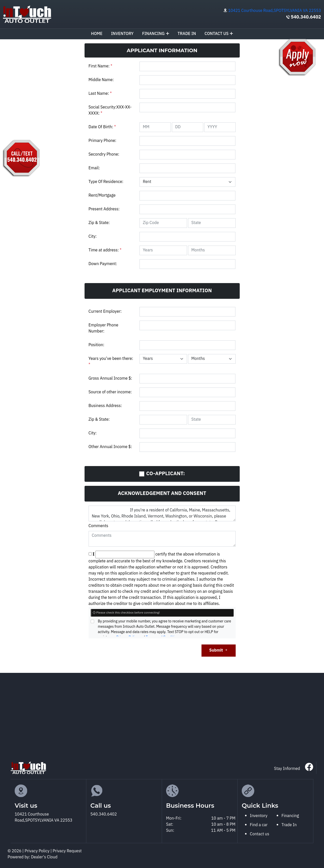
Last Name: (100, 94)
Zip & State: (99, 223)
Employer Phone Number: (104, 328)
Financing (155, 34)
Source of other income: (110, 392)
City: (93, 237)
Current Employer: (105, 312)
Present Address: (104, 209)
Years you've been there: (111, 362)
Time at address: (105, 250)
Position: (96, 345)
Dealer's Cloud (44, 857)
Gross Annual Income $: (110, 378)
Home (97, 34)
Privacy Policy (37, 851)
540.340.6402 (306, 17)
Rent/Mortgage (102, 196)
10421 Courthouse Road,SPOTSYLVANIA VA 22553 (275, 11)
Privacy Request (67, 851)
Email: (94, 168)
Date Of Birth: (102, 127)
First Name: (100, 66)
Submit (218, 650)
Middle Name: (101, 80)
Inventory (122, 34)
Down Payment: (103, 264)
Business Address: (105, 406)
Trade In (289, 825)
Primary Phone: (103, 141)
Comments (98, 526)
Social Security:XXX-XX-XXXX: (110, 110)
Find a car (259, 825)
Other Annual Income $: (110, 447)
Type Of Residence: (106, 182)
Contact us (219, 34)
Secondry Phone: (104, 154)
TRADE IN (187, 34)
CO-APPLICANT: (166, 474)
